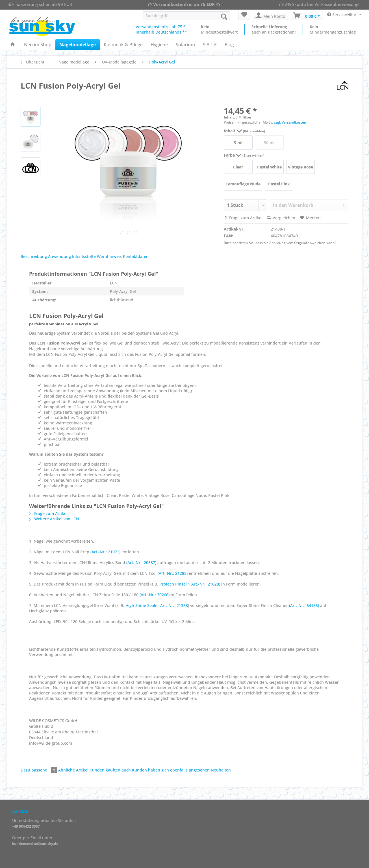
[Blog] (229, 45)
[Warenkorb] (307, 16)
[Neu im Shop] (38, 45)
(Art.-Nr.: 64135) (304, 605)
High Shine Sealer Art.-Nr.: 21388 (157, 605)
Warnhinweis (109, 256)
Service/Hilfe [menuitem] (342, 15)
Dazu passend (39, 770)
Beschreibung (34, 256)
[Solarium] (185, 45)
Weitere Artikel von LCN (54, 519)
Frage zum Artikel (243, 218)
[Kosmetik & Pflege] (123, 45)
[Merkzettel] (244, 16)
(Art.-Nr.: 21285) (173, 573)
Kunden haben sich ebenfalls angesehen (171, 770)
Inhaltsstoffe (84, 256)
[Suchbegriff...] (186, 16)
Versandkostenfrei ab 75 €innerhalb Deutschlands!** (161, 29)
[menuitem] (186, 18)
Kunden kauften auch (110, 770)
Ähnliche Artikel (73, 770)
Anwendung (59, 256)
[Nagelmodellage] (78, 45)
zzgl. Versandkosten (290, 122)
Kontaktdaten (136, 256)
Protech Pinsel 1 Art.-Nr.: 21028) (190, 584)
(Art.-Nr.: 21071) (105, 552)
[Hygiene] (159, 45)
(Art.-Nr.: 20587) (141, 563)
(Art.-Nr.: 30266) (155, 595)
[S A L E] (210, 45)
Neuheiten (221, 770)
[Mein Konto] (271, 16)
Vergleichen (281, 218)
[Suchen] (224, 17)
